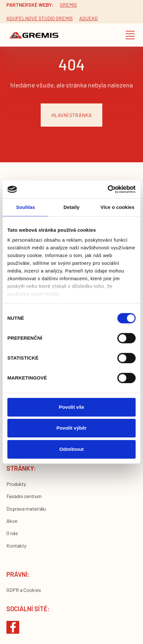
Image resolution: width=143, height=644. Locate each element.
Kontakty (16, 546)
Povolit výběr (71, 428)
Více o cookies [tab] (118, 207)
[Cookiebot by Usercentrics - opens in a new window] (108, 189)
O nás (12, 533)
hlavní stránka (71, 115)
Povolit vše (71, 407)
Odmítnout (71, 449)
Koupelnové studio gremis (40, 18)
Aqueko (88, 18)
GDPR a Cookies (24, 590)
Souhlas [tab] (25, 207)
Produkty (16, 484)
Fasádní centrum (24, 496)
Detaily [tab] (71, 207)
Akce (12, 521)
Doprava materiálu (26, 509)
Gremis (68, 5)
